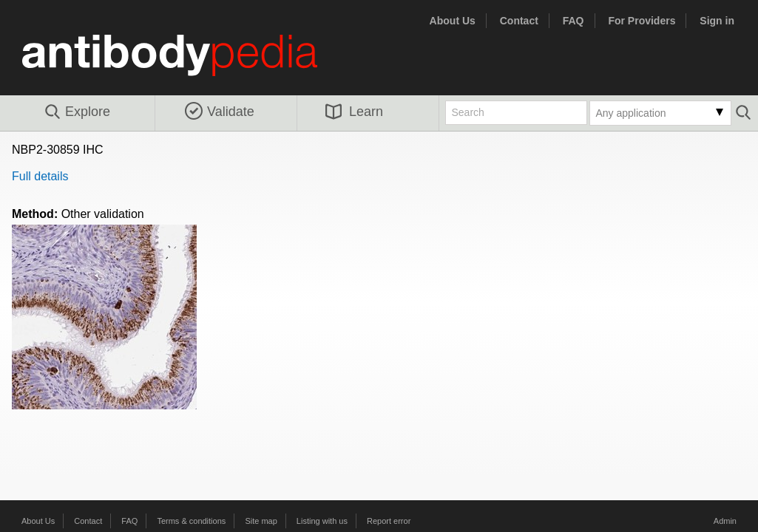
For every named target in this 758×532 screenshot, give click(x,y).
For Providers (642, 21)
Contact (519, 21)
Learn (354, 112)
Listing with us (322, 521)
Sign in (717, 21)
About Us (453, 21)
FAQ (573, 21)
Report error (389, 521)
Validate (220, 112)
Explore (77, 112)
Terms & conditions (191, 521)
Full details (40, 176)
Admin (725, 521)
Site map (261, 521)
